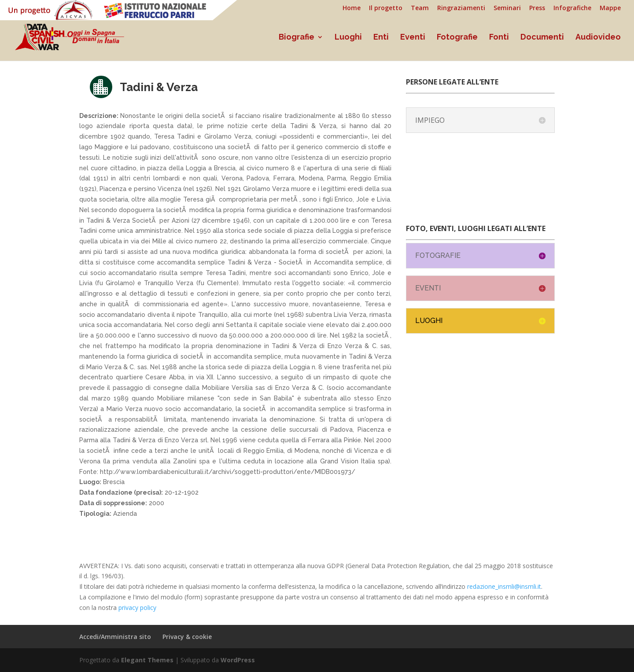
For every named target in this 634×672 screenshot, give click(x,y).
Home (352, 8)
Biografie (297, 38)
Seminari (507, 8)
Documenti (542, 38)
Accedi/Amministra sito (115, 637)
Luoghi (348, 38)
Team (420, 8)
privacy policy (137, 608)
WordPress (238, 660)
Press (537, 8)
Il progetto (386, 8)
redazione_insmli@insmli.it (504, 586)
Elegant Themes (147, 660)
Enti (381, 38)
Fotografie (457, 38)
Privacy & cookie (187, 637)
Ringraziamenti (461, 8)
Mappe (610, 8)
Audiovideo (598, 38)
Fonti (499, 38)
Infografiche (572, 8)
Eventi (413, 38)
